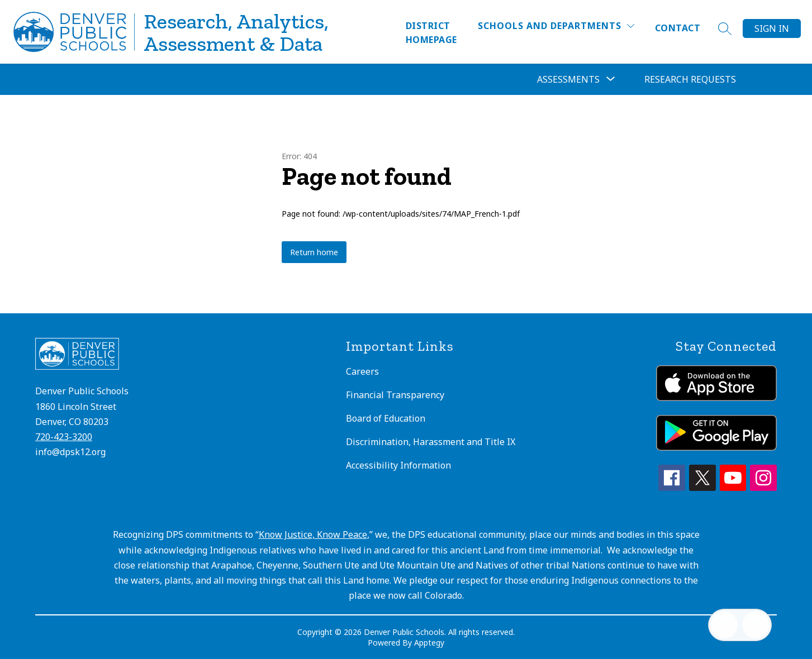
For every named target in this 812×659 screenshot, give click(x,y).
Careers (362, 371)
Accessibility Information (398, 465)
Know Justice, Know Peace (313, 534)
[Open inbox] (724, 625)
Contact (678, 28)
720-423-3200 (64, 437)
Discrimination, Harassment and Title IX (431, 442)
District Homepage (431, 33)
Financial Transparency (395, 395)
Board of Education (386, 418)
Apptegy (429, 643)
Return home (314, 252)
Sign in (772, 28)
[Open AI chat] (756, 625)
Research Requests (690, 79)
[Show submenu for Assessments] (568, 79)
